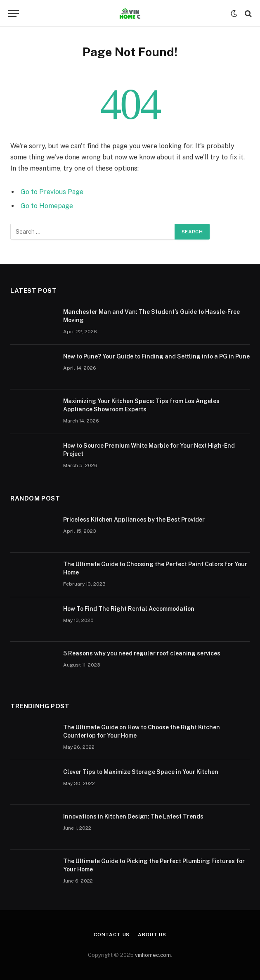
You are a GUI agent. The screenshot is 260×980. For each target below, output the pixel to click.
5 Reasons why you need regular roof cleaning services (142, 653)
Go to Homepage (47, 206)
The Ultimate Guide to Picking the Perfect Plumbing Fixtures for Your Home (154, 865)
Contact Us (112, 935)
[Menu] (14, 13)
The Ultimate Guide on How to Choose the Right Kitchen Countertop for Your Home (142, 731)
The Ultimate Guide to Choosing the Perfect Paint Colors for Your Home (155, 568)
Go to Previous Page (52, 192)
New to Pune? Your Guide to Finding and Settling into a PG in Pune (156, 356)
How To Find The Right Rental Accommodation (129, 609)
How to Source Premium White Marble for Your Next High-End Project (149, 450)
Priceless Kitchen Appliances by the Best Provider (134, 520)
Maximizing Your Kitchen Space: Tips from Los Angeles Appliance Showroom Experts (141, 405)
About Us (152, 935)
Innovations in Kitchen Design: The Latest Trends (133, 816)
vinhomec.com (153, 955)
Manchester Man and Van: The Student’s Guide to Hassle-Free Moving (151, 316)
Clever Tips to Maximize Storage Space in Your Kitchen (141, 772)
